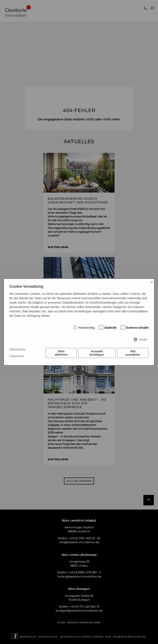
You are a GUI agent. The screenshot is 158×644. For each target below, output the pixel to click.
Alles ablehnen (61, 353)
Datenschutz (18, 349)
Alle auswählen (133, 353)
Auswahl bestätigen (97, 353)
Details (143, 339)
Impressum (17, 356)
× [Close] (152, 282)
